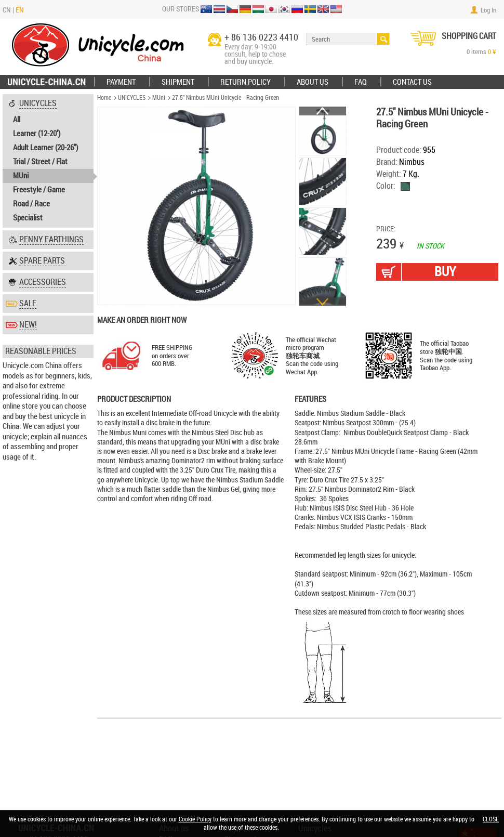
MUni (21, 176)
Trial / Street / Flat (40, 162)
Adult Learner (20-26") (45, 148)
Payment (121, 82)
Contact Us (412, 82)
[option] (323, 132)
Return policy (246, 82)
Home (104, 98)
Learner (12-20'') (37, 134)
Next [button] (323, 302)
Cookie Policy (195, 819)
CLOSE (491, 819)
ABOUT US (313, 82)
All (17, 120)
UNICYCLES (132, 98)
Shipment (178, 82)
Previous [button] (323, 111)
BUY (445, 272)
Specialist (28, 218)
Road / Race (31, 204)
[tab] (48, 161)
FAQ (361, 82)
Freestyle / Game (39, 190)
